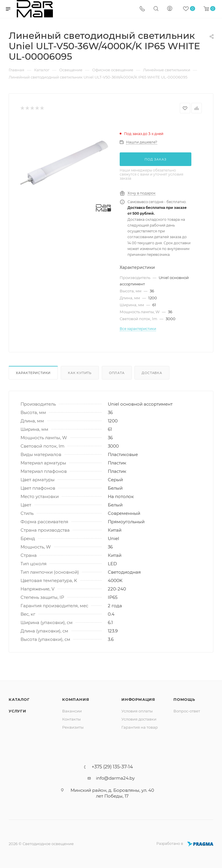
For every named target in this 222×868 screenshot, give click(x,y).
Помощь (184, 699)
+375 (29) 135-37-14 (112, 767)
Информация (138, 699)
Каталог (19, 699)
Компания (76, 699)
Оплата (117, 373)
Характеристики (33, 373)
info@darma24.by (115, 778)
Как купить (80, 373)
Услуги (17, 711)
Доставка (152, 373)
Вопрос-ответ (187, 711)
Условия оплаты (137, 711)
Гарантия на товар (140, 727)
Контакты (71, 719)
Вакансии (72, 711)
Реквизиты (73, 727)
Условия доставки (139, 719)
